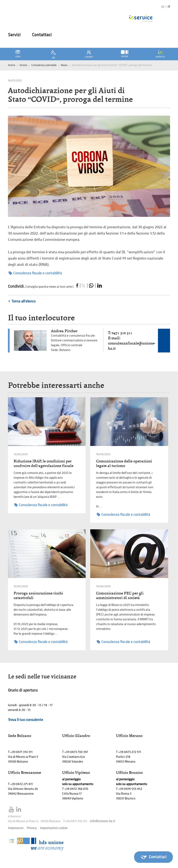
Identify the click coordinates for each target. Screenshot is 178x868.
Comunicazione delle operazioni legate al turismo (124, 463)
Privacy (32, 828)
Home (12, 65)
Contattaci (42, 35)
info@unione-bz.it (102, 821)
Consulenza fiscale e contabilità (35, 273)
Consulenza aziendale (44, 65)
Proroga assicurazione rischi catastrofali (38, 595)
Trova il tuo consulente (25, 720)
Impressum (16, 828)
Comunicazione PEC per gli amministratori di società (120, 595)
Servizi (14, 35)
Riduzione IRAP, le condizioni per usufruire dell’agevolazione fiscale (43, 463)
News (64, 65)
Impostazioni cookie (54, 828)
